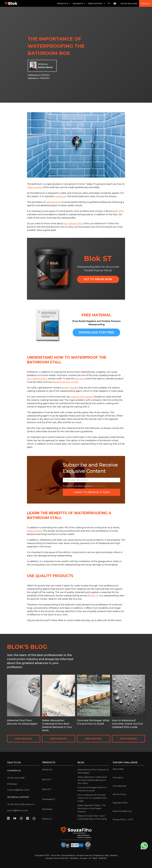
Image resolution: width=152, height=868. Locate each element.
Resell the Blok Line (122, 811)
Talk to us (14, 762)
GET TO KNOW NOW (98, 279)
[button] (64, 3)
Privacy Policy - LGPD (123, 820)
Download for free (96, 332)
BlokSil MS (47, 770)
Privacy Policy (99, 486)
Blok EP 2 (47, 780)
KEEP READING (24, 739)
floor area (80, 379)
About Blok (118, 769)
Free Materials (119, 786)
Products (49, 762)
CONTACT (146, 4)
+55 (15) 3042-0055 (129, 4)
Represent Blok (120, 803)
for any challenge (125, 762)
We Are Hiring (119, 794)
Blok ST (95, 596)
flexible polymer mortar (66, 382)
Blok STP (47, 789)
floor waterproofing (37, 379)
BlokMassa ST (49, 799)
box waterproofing (74, 224)
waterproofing (35, 187)
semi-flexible (71, 388)
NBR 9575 (119, 211)
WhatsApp (12, 784)
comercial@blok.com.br (18, 790)
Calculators (118, 778)
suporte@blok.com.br (17, 810)
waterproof (61, 196)
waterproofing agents (82, 397)
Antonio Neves (45, 67)
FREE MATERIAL (96, 315)
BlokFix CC (47, 819)
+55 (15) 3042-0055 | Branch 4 (21, 804)
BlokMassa (47, 809)
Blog (81, 762)
